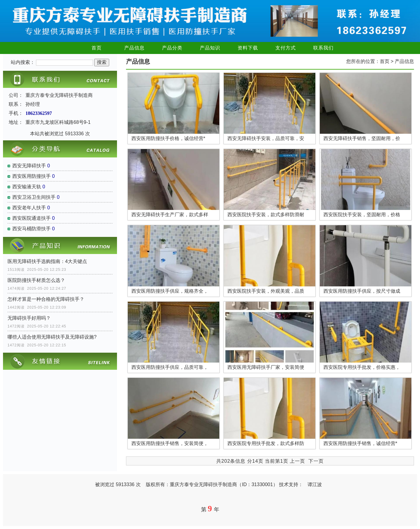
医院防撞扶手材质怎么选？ (36, 280)
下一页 (316, 461)
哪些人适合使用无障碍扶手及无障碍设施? (52, 337)
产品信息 (134, 48)
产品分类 (172, 48)
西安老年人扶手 (29, 208)
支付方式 (286, 48)
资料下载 (248, 48)
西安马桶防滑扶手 (31, 229)
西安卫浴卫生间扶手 (34, 197)
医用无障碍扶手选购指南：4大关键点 (47, 261)
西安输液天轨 (27, 187)
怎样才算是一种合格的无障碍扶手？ (46, 299)
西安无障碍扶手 (29, 166)
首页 (97, 48)
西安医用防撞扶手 (31, 176)
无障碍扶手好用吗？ (29, 318)
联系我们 (323, 48)
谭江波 (315, 484)
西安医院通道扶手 (31, 218)
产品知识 (210, 48)
